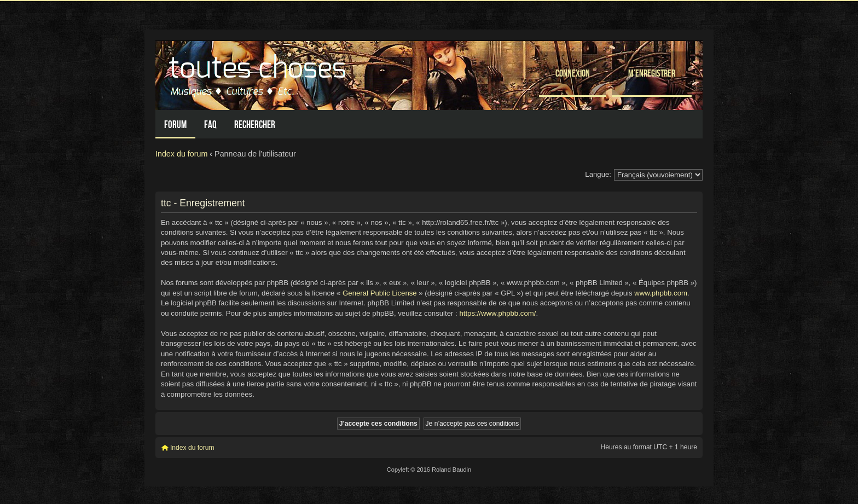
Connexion (573, 73)
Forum (175, 124)
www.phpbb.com (661, 293)
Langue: (598, 174)
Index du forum (181, 154)
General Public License (380, 293)
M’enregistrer (652, 73)
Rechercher (255, 124)
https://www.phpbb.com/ (497, 313)
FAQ (210, 124)
